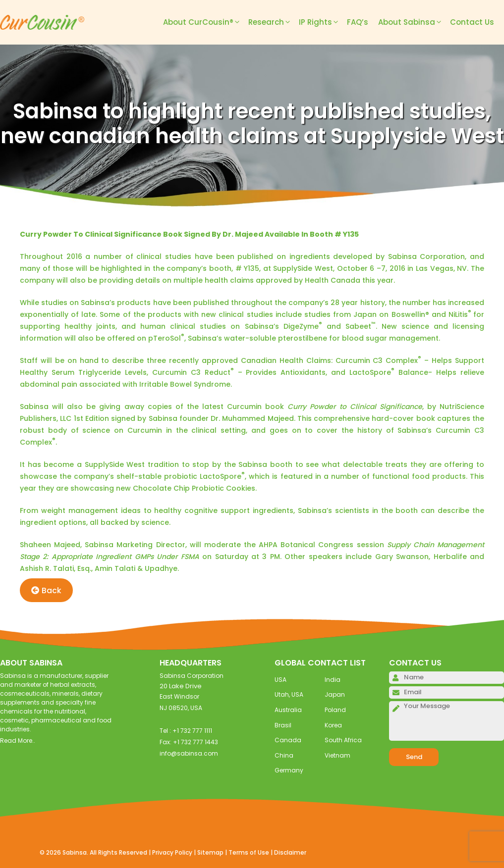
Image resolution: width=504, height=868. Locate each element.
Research (274, 22)
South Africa (343, 740)
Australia (288, 710)
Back (46, 590)
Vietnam (337, 755)
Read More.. (18, 740)
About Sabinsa (414, 22)
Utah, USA (289, 694)
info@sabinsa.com (189, 753)
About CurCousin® (206, 22)
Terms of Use (249, 852)
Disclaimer (290, 852)
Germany (289, 770)
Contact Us (472, 22)
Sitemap (210, 852)
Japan (335, 694)
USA (280, 680)
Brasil (283, 725)
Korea (333, 725)
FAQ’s (358, 22)
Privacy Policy (172, 852)
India (333, 680)
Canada (288, 740)
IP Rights (323, 22)
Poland (335, 710)
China (284, 755)
